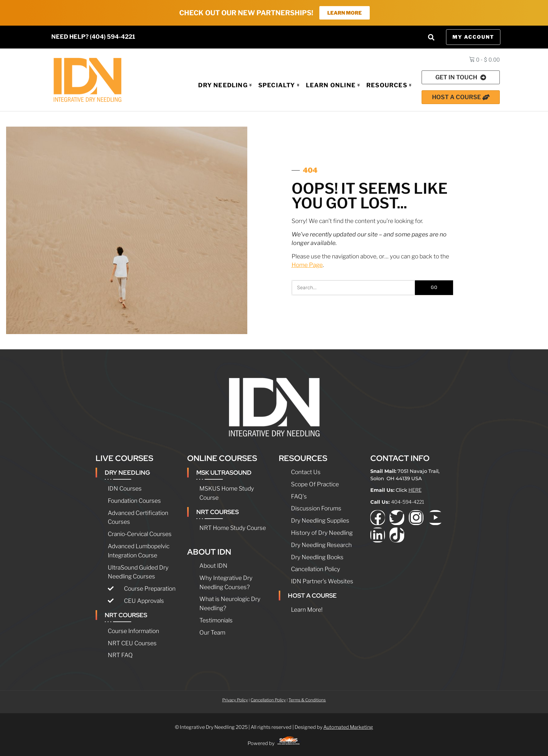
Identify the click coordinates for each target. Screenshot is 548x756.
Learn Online (333, 85)
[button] (431, 38)
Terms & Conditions (307, 700)
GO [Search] (434, 288)
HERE (415, 491)
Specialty (279, 85)
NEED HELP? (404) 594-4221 (93, 37)
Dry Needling (226, 85)
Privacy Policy (235, 700)
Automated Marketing (348, 728)
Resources (389, 85)
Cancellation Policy (268, 700)
